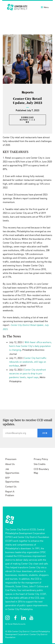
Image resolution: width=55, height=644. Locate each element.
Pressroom (11, 459)
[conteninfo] (27, 527)
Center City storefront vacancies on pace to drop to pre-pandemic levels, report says (27, 373)
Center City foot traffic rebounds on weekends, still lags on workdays (28, 362)
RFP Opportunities (12, 480)
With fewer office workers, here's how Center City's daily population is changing (30, 346)
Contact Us (11, 487)
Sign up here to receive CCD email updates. (27, 422)
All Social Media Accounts (15, 624)
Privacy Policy (41, 459)
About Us (10, 464)
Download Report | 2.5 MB (27, 120)
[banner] (27, 7)
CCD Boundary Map (41, 471)
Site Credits (40, 464)
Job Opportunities (12, 471)
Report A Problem (10, 493)
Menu (45, 7)
